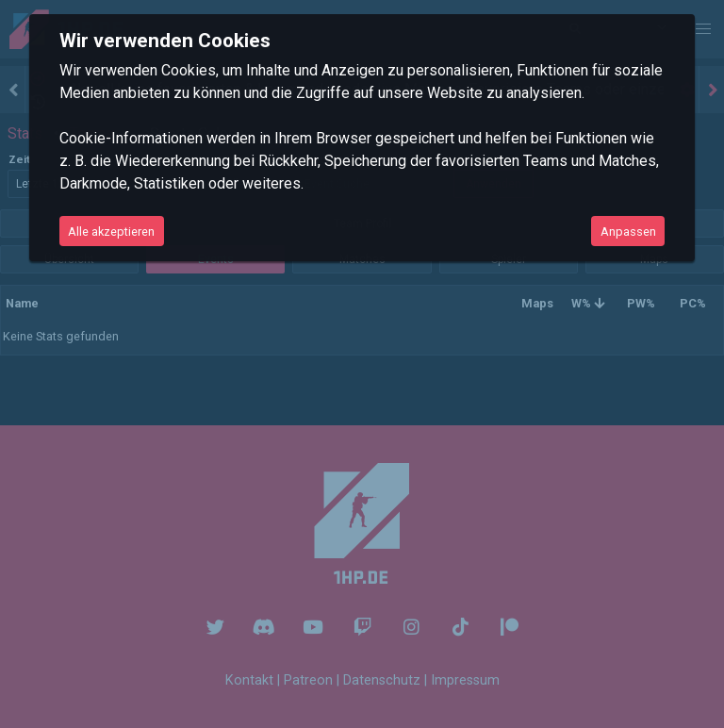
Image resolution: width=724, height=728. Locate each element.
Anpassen (628, 232)
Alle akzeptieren (111, 232)
